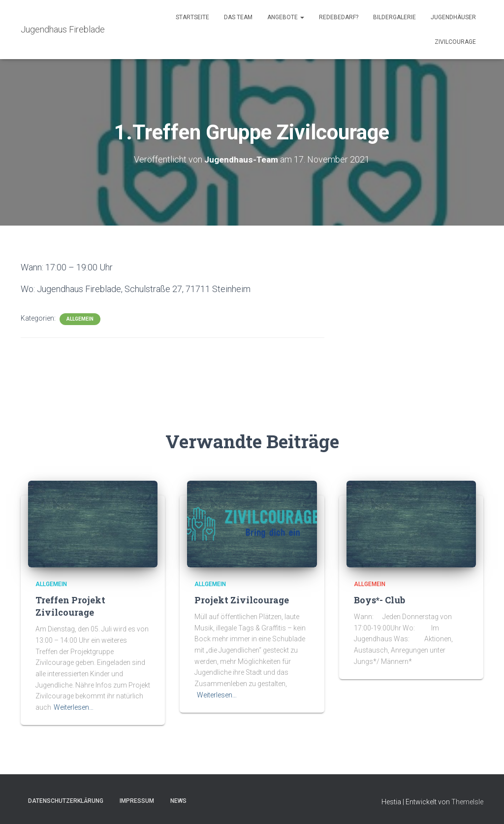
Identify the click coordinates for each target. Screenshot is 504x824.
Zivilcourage (455, 42)
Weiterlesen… (74, 707)
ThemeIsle (467, 802)
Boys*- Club (379, 600)
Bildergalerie (394, 17)
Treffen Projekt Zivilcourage (70, 606)
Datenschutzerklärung (66, 801)
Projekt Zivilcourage (242, 600)
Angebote (286, 17)
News (178, 801)
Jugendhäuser (453, 17)
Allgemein (80, 319)
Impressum (137, 801)
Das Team (238, 17)
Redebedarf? (339, 17)
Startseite (192, 17)
